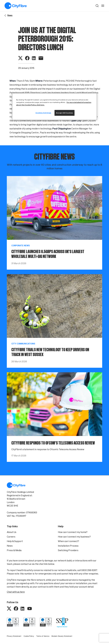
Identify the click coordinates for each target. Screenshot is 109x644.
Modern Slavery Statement (62, 636)
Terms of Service (43, 636)
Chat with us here (16, 592)
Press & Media (14, 550)
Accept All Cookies (65, 113)
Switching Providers (68, 550)
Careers (11, 537)
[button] (97, 6)
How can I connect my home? (73, 532)
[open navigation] (103, 6)
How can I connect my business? (74, 537)
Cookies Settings (43, 113)
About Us (12, 532)
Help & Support (15, 541)
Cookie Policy (29, 636)
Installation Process (68, 546)
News (10, 546)
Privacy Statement (14, 636)
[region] (54, 107)
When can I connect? (68, 541)
